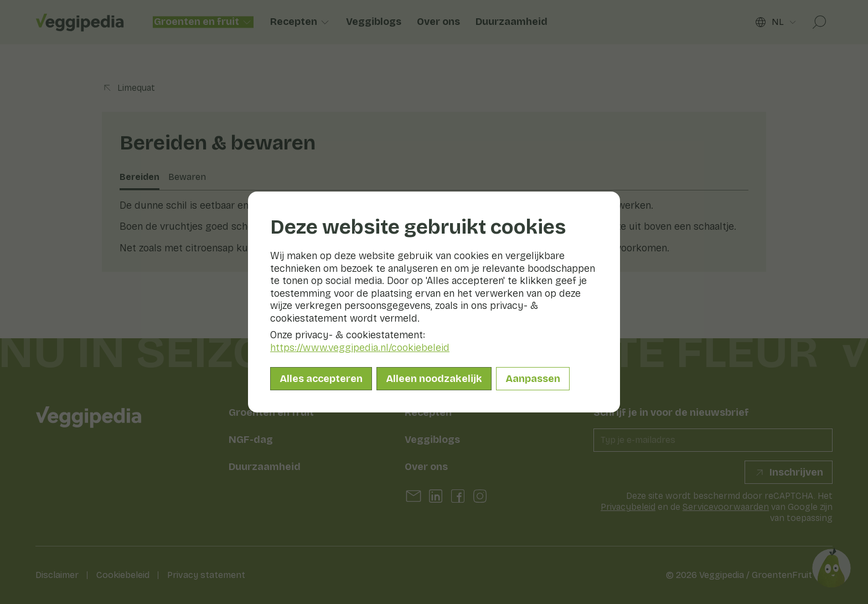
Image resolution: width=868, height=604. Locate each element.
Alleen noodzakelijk (434, 379)
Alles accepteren (321, 379)
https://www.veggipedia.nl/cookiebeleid (360, 348)
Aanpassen (533, 379)
